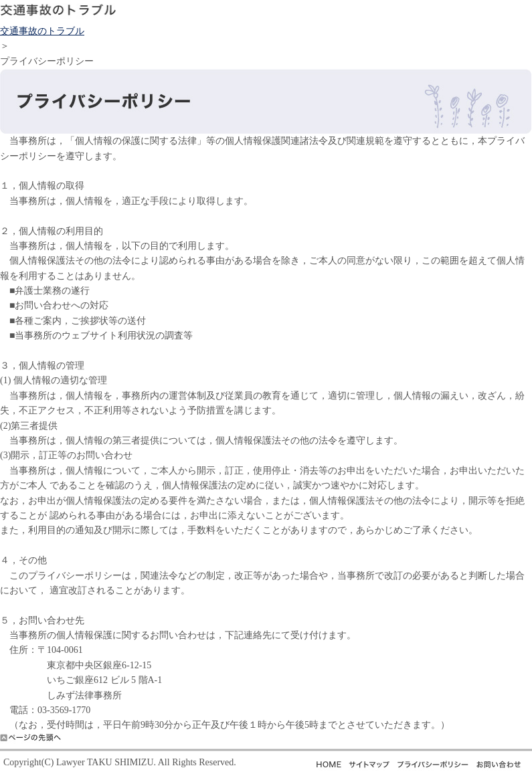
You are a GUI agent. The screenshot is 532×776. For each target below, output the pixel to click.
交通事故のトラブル (42, 31)
